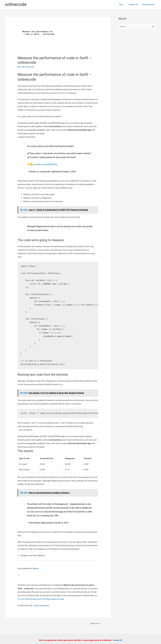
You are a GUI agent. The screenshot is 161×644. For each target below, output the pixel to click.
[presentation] (124, 5)
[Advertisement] (137, 73)
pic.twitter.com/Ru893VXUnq (46, 164)
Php (122, 5)
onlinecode (16, 4)
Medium (36, 568)
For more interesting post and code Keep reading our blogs (42, 599)
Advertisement (148, 5)
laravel (37, 606)
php (19, 67)
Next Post (96, 624)
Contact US (133, 5)
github (47, 606)
